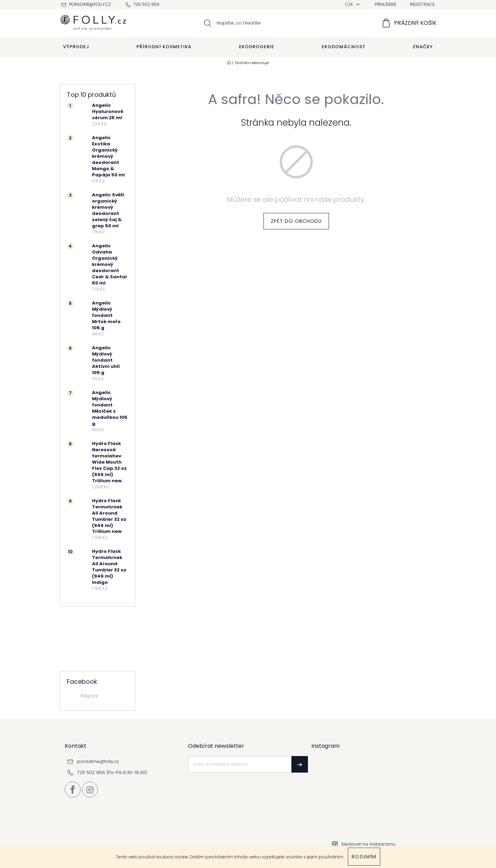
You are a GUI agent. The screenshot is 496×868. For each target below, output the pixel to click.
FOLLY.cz (89, 696)
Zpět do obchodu (296, 221)
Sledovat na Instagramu (368, 844)
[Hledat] (248, 23)
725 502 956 (146, 4)
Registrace (422, 4)
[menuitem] (76, 47)
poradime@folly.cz (90, 4)
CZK (350, 4)
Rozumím (364, 857)
